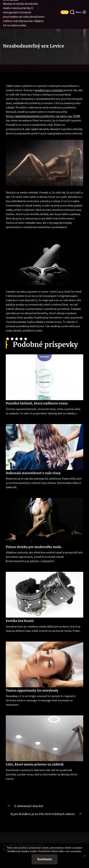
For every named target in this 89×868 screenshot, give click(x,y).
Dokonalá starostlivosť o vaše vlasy (33, 473)
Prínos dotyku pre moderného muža (34, 547)
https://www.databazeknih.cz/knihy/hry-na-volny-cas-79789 (43, 116)
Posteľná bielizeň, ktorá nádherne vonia (37, 403)
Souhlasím (44, 859)
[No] (84, 856)
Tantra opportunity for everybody (32, 691)
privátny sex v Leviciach (49, 90)
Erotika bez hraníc (20, 621)
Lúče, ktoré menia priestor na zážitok (35, 764)
